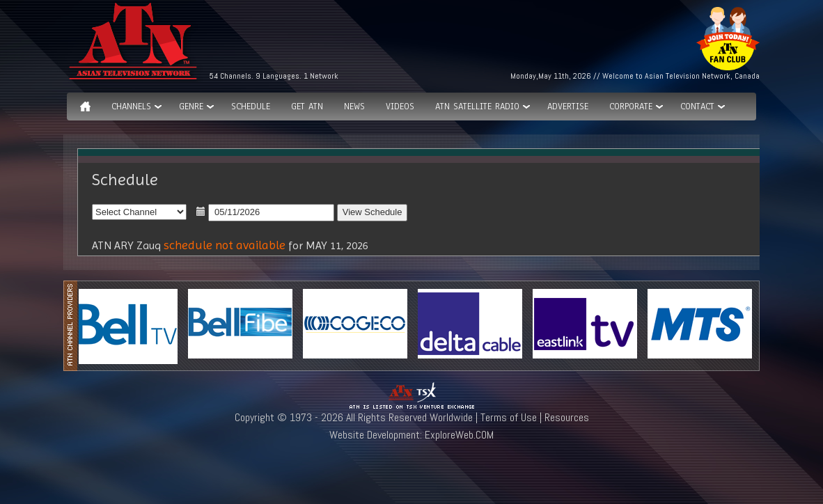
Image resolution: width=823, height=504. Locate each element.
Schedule (251, 107)
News (354, 107)
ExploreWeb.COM (459, 435)
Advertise (568, 107)
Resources (567, 417)
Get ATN (307, 107)
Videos (400, 107)
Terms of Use (509, 417)
